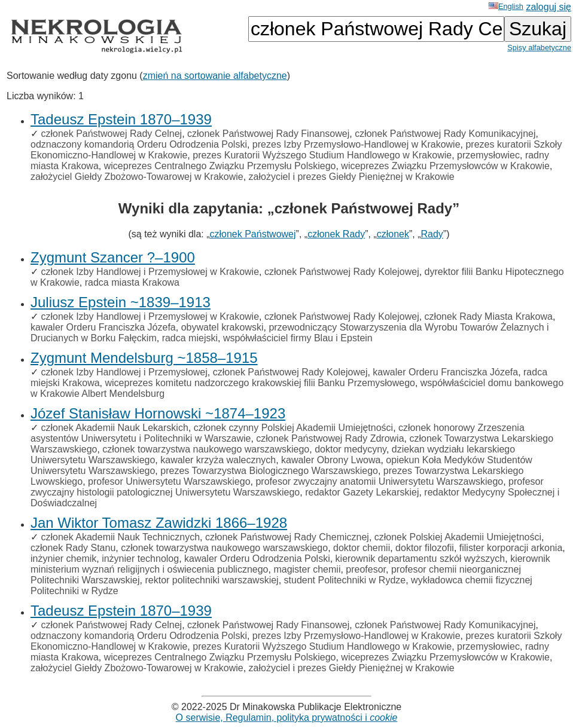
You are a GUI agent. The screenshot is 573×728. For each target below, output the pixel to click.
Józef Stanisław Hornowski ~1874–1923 (158, 413)
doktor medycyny (350, 449)
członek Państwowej (253, 234)
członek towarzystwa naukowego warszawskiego (206, 449)
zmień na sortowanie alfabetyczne (215, 76)
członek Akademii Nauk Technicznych (120, 537)
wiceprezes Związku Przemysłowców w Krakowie (445, 166)
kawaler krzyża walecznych (218, 460)
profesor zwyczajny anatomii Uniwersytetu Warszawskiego (379, 481)
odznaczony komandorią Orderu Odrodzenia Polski (139, 144)
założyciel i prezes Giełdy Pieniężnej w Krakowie (352, 177)
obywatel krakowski (223, 327)
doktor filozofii (425, 548)
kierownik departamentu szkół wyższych (420, 559)
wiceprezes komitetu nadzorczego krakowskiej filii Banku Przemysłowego (260, 383)
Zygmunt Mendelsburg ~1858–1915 (144, 358)
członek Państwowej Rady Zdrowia (330, 438)
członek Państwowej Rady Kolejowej (342, 272)
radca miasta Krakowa (132, 282)
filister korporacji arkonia (511, 548)
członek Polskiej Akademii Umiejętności (458, 537)
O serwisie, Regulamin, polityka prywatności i (287, 718)
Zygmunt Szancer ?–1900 (113, 257)
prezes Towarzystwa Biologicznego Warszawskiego (269, 471)
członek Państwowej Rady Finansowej (268, 134)
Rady (432, 234)
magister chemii (307, 569)
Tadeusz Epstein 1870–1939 (121, 119)
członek (393, 234)
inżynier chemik (63, 559)
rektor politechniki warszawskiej (211, 580)
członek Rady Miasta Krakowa (489, 316)
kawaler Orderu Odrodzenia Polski (257, 559)
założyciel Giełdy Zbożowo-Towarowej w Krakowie (137, 177)
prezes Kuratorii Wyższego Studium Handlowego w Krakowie (322, 155)
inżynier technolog (140, 559)
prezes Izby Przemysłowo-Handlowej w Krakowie (356, 144)
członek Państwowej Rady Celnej (111, 134)
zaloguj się (548, 7)
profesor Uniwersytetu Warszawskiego (169, 481)
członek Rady (336, 234)
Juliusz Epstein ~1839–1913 (121, 302)
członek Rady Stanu (73, 548)
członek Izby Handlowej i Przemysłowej (124, 372)
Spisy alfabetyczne (539, 48)
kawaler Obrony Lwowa (331, 460)
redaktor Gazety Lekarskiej (362, 492)
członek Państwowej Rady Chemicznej (287, 537)
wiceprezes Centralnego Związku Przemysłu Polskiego (220, 166)
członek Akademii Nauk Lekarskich (114, 428)
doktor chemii (362, 548)
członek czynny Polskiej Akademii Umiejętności (293, 428)
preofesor (366, 569)
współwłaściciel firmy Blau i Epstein (298, 338)
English (506, 6)
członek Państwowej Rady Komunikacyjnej (445, 134)
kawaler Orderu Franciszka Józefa (103, 327)
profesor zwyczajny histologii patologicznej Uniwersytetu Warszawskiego (287, 487)
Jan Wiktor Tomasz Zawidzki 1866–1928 (159, 523)
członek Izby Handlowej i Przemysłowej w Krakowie (150, 272)
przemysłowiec (488, 155)
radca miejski (190, 338)
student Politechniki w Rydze (345, 580)
